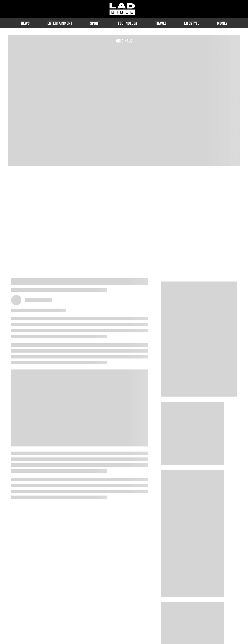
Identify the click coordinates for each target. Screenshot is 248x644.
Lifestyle (192, 23)
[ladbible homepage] (122, 9)
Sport (95, 23)
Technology (128, 23)
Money (222, 23)
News (25, 23)
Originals (124, 41)
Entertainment (60, 23)
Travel (161, 23)
